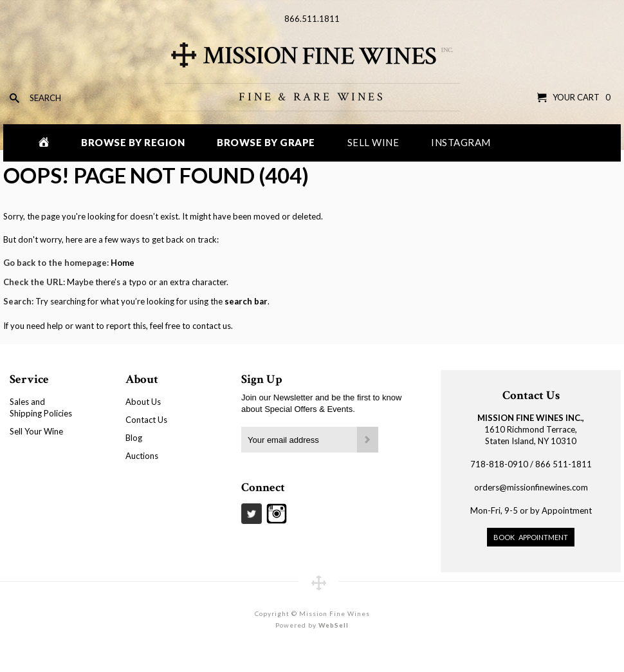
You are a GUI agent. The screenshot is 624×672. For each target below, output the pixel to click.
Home (123, 263)
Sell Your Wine (36, 431)
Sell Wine (373, 142)
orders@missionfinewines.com (531, 487)
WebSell (334, 625)
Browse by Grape (266, 142)
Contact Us (146, 420)
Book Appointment (531, 537)
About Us (143, 402)
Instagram (461, 142)
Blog (134, 438)
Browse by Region (133, 142)
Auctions (142, 456)
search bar (246, 301)
